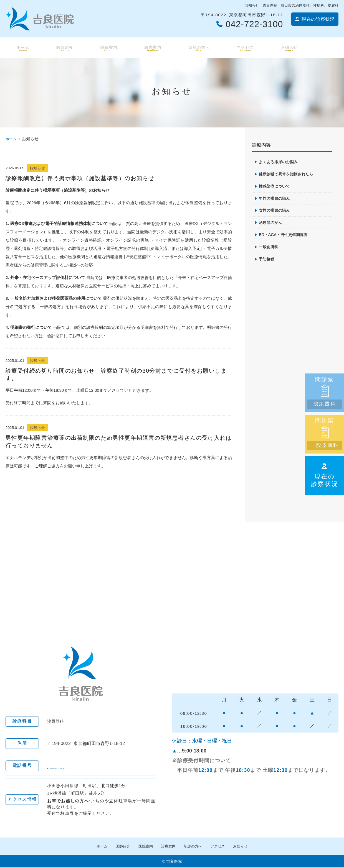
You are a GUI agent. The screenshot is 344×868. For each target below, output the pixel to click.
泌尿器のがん (271, 224)
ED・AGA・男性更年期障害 (285, 237)
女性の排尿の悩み (275, 212)
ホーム (22, 48)
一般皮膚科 (269, 249)
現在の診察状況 (325, 475)
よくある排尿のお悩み (280, 162)
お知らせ (289, 48)
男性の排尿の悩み (275, 199)
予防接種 (267, 262)
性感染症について (275, 187)
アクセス (245, 48)
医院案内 (107, 48)
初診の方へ (198, 48)
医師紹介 (63, 48)
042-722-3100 (82, 766)
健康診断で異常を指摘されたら (288, 174)
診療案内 (151, 48)
